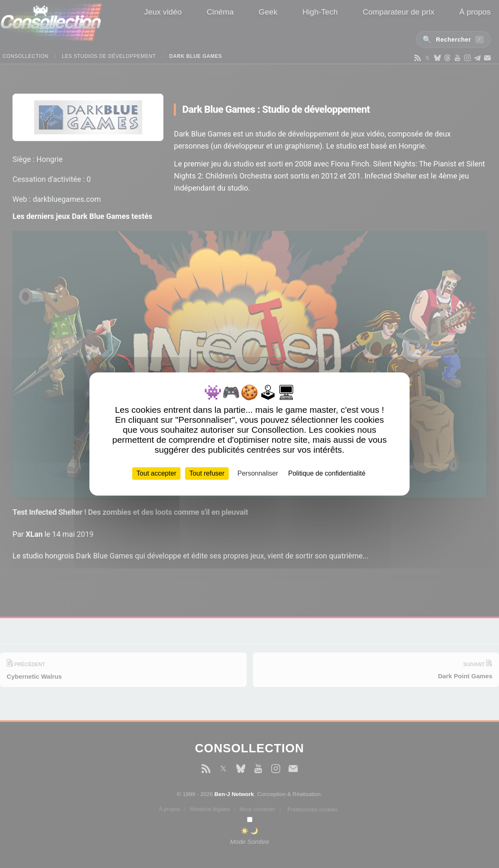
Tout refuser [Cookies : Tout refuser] (207, 473)
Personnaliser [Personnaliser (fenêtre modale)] (258, 473)
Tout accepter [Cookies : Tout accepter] (156, 473)
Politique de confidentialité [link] (327, 473)
